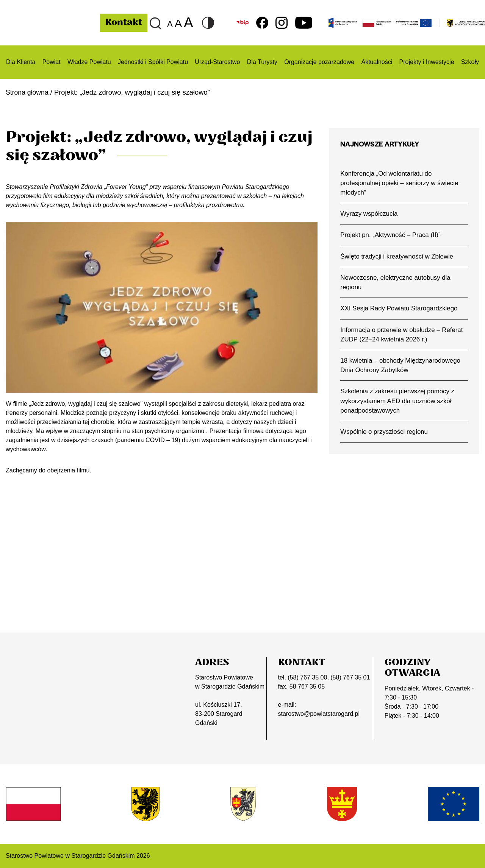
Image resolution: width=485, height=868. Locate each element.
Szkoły (470, 62)
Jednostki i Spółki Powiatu (153, 62)
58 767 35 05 (307, 686)
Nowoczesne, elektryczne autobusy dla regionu (397, 284)
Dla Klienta (21, 62)
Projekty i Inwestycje (427, 62)
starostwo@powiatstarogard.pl (319, 714)
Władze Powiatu (89, 62)
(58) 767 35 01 (350, 677)
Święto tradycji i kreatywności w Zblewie (398, 257)
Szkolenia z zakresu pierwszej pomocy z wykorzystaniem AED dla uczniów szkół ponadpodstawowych (398, 404)
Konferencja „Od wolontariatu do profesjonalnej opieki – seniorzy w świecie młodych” (401, 183)
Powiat (52, 62)
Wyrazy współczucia (369, 214)
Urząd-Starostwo (217, 62)
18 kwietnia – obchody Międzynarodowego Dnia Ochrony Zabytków (401, 368)
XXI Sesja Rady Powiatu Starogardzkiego (400, 310)
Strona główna (28, 92)
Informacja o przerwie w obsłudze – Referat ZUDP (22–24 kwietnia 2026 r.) (403, 336)
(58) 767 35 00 (307, 677)
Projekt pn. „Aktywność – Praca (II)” (391, 236)
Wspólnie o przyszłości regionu (385, 435)
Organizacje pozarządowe (319, 62)
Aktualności (377, 62)
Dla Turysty (262, 62)
